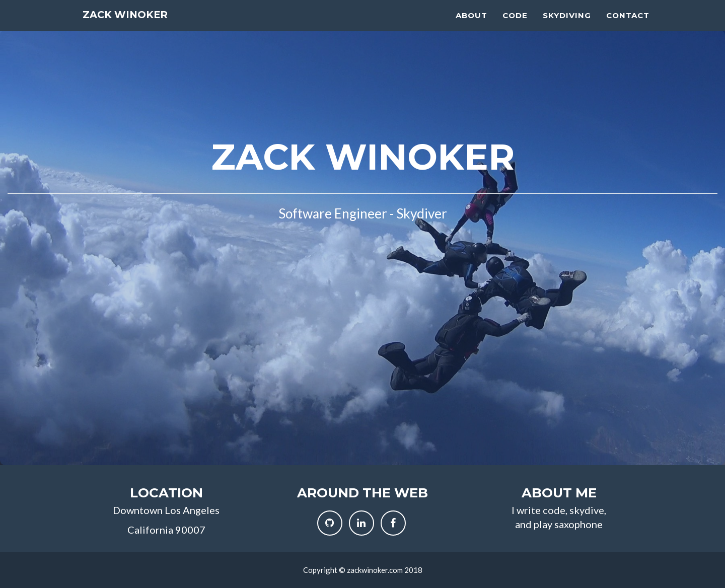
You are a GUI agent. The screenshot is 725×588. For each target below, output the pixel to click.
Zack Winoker (138, 27)
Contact (628, 25)
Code (515, 25)
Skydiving (567, 25)
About (472, 25)
